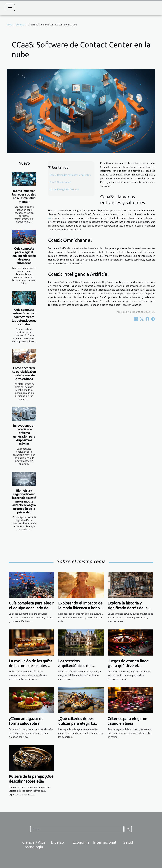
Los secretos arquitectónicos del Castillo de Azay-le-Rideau (81, 666)
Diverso (20, 25)
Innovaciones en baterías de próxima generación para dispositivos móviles (24, 435)
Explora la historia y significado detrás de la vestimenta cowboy (128, 608)
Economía (81, 842)
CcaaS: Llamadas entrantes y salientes (70, 175)
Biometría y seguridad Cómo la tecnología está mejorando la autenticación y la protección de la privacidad (24, 501)
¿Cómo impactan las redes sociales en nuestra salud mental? (24, 196)
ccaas (51, 218)
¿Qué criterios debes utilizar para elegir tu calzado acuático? (76, 724)
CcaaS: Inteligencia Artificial (64, 189)
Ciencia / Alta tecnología (34, 845)
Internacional (105, 842)
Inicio (10, 25)
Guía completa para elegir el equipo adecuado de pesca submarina (24, 256)
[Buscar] (77, 829)
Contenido (60, 167)
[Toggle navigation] (10, 7)
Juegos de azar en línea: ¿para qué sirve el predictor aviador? (128, 666)
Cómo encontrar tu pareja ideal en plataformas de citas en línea (24, 373)
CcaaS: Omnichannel (60, 182)
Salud (128, 842)
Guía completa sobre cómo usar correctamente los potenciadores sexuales (24, 317)
